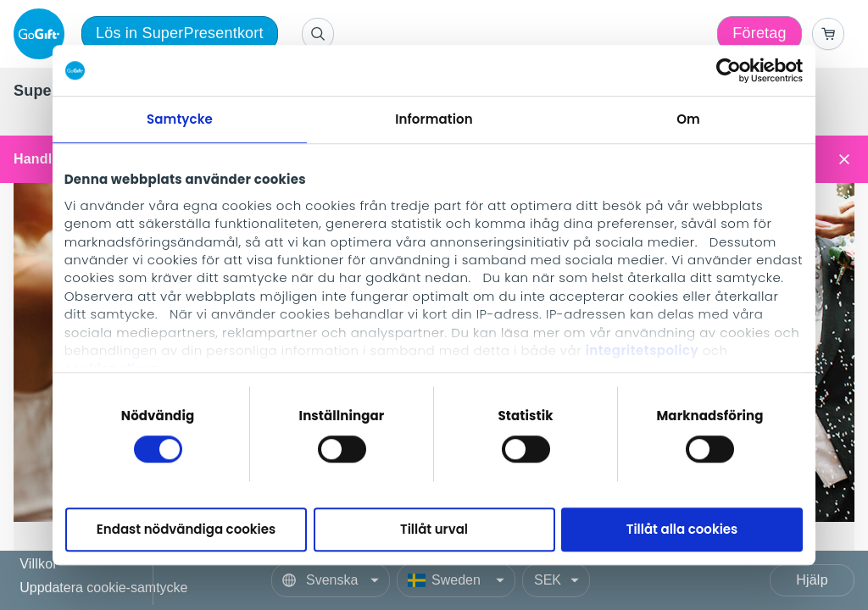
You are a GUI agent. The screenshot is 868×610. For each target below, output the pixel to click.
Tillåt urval (434, 530)
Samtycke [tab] (180, 119)
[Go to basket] (828, 34)
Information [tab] (434, 119)
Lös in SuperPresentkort (180, 33)
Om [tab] (688, 119)
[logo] (42, 34)
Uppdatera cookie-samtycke (103, 588)
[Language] (331, 580)
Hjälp (812, 580)
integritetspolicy (642, 350)
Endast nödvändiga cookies (186, 530)
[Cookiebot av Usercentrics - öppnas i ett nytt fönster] (729, 70)
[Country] (456, 580)
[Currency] (556, 580)
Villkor (39, 565)
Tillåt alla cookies (682, 530)
